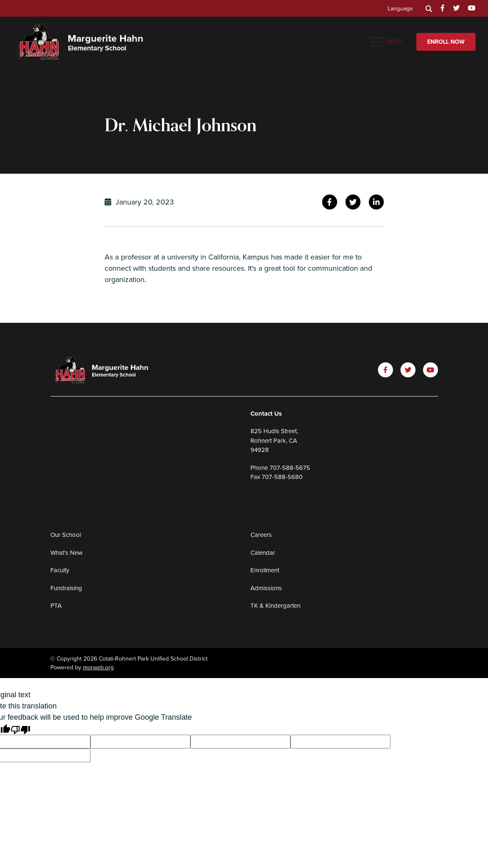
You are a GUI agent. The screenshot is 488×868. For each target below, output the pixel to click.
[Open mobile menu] (387, 42)
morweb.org (98, 667)
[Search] (429, 8)
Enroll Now (446, 42)
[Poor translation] (20, 729)
